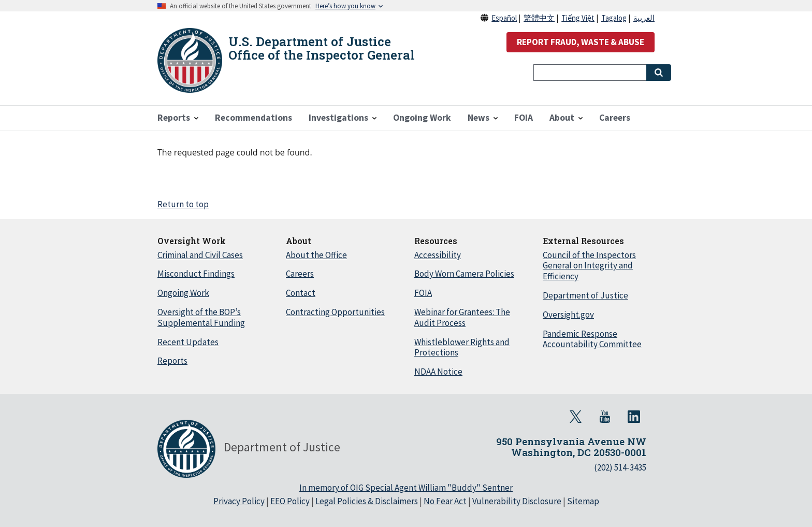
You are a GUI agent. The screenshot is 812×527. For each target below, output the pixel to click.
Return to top (183, 204)
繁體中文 (539, 18)
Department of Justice (585, 295)
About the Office (316, 255)
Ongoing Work (183, 293)
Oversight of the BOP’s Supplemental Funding (201, 317)
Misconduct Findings (196, 274)
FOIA (423, 293)
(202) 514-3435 (620, 467)
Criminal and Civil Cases (200, 255)
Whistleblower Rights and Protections (462, 347)
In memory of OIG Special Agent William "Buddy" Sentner (406, 488)
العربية (644, 18)
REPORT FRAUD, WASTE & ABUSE (581, 42)
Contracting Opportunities (335, 312)
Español (504, 18)
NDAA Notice (438, 372)
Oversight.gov (568, 315)
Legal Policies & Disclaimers (367, 501)
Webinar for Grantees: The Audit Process (462, 317)
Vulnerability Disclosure (517, 501)
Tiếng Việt (578, 18)
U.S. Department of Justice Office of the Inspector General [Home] (322, 48)
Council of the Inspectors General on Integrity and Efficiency (589, 266)
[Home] (190, 60)
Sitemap (583, 501)
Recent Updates (188, 342)
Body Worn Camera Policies (464, 274)
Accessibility (438, 255)
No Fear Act (445, 501)
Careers (300, 274)
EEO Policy (290, 501)
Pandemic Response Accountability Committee (592, 339)
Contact (301, 293)
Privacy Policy (239, 501)
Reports (172, 361)
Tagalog (614, 18)
